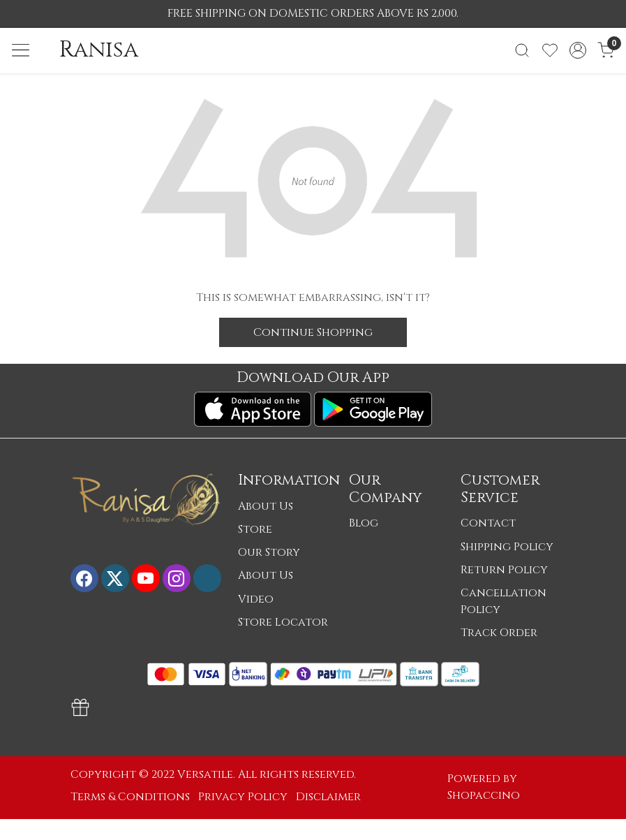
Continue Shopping (313, 332)
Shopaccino (484, 796)
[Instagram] (177, 578)
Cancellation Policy (504, 602)
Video (256, 599)
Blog (364, 523)
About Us (266, 507)
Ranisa (99, 50)
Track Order (499, 633)
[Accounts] (578, 50)
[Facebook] (84, 578)
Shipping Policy (507, 547)
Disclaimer (328, 797)
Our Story (269, 553)
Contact (488, 523)
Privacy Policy (243, 797)
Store (255, 530)
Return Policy (504, 570)
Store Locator (283, 622)
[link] (522, 50)
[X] (115, 578)
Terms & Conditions (130, 797)
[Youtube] (146, 578)
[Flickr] (207, 578)
